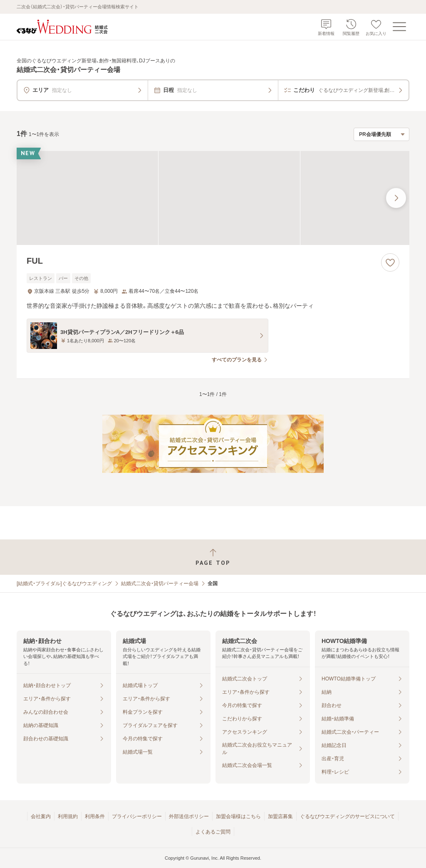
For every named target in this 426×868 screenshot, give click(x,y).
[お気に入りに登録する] (390, 262)
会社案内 (41, 816)
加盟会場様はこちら (238, 816)
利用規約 (68, 816)
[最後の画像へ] (396, 198)
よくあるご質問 (213, 832)
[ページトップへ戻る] (213, 557)
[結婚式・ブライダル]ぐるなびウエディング (64, 584)
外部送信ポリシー (189, 816)
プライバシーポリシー (137, 816)
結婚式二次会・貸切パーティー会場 (160, 584)
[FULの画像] (213, 198)
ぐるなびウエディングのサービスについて (347, 816)
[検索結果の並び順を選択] (381, 134)
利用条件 (95, 816)
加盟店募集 (280, 816)
